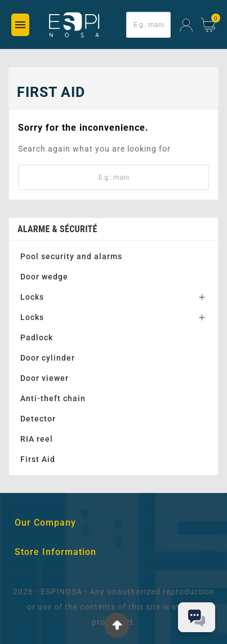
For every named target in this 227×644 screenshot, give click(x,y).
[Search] (149, 25)
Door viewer (44, 378)
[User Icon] (186, 25)
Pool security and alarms (71, 256)
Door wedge (44, 277)
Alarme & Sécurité (57, 229)
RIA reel (37, 439)
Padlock (37, 337)
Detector (38, 419)
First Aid (38, 459)
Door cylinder (48, 358)
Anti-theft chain (53, 398)
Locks (32, 297)
